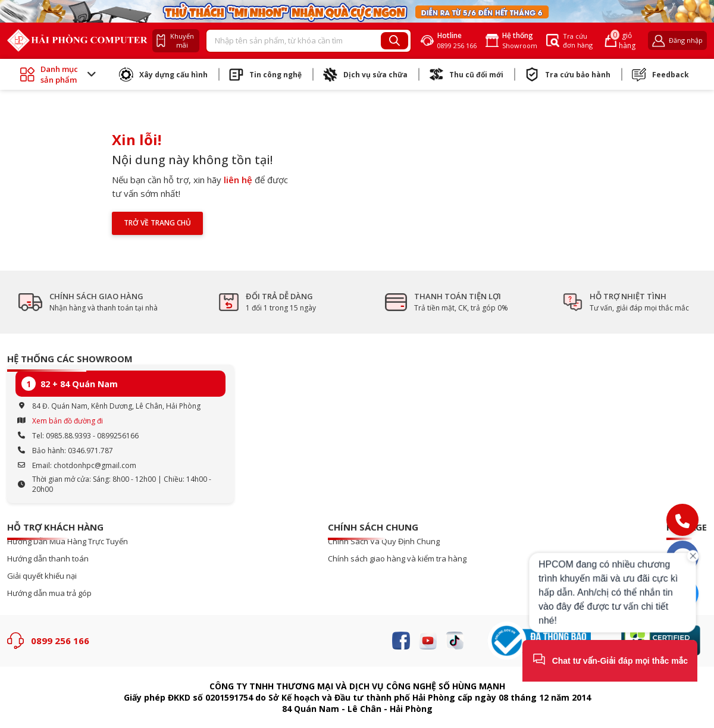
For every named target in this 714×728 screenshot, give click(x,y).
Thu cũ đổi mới (466, 74)
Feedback (660, 74)
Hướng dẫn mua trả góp (49, 593)
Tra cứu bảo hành (568, 74)
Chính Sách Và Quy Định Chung (384, 542)
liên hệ (238, 180)
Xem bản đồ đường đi (68, 421)
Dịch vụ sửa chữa (365, 74)
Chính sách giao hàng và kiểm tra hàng (397, 559)
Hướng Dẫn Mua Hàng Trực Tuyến (68, 542)
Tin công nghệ (265, 74)
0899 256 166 (60, 641)
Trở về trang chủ (157, 223)
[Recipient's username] (294, 41)
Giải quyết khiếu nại (42, 576)
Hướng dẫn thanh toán (48, 559)
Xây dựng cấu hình (163, 74)
